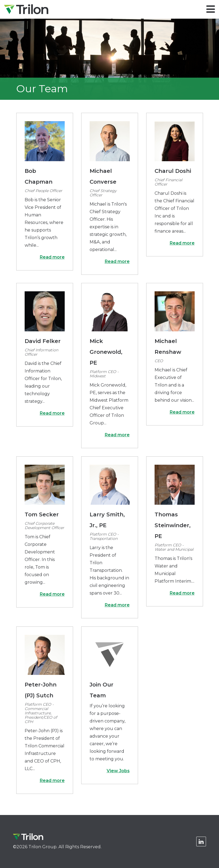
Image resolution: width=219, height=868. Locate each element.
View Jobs (118, 771)
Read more (52, 257)
